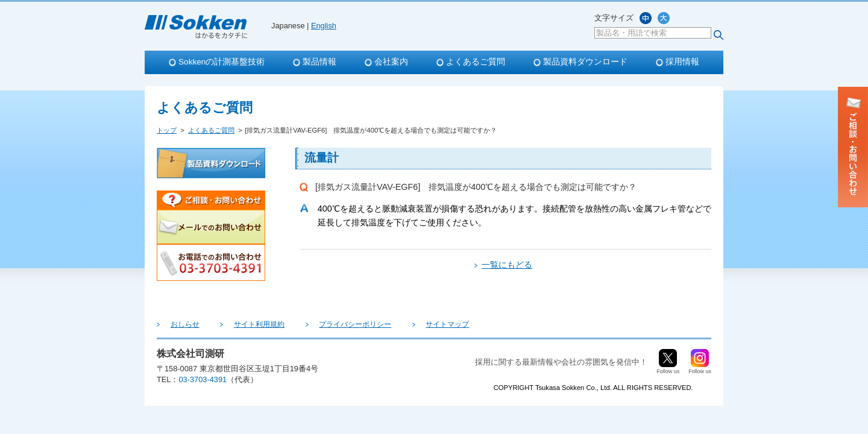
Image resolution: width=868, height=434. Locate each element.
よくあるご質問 (476, 62)
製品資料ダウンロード (585, 62)
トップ (167, 130)
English (324, 26)
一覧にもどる (507, 265)
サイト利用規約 (240, 324)
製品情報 (319, 62)
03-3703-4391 (203, 379)
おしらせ (178, 324)
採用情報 (682, 62)
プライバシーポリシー (323, 324)
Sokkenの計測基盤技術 (222, 62)
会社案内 (391, 62)
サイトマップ (403, 324)
